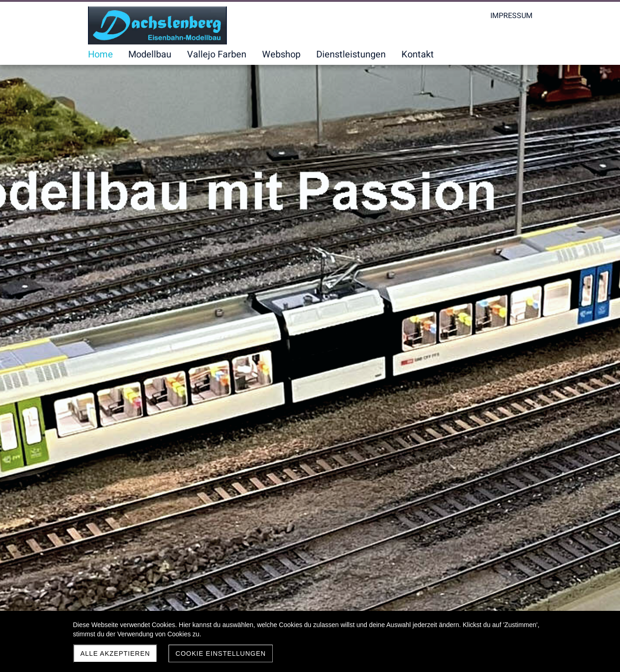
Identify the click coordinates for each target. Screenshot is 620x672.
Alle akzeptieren (116, 653)
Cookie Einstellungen (221, 653)
